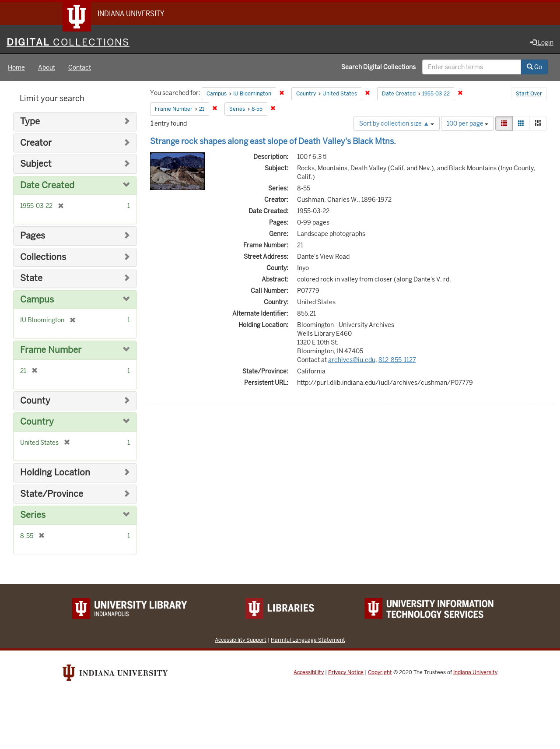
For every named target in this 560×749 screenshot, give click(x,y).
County (35, 401)
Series (33, 515)
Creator (36, 143)
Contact (80, 67)
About (47, 67)
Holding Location (55, 473)
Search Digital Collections (378, 67)
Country (37, 422)
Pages (33, 236)
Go (534, 67)
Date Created (47, 185)
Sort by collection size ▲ (397, 123)
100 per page (467, 123)
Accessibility (309, 672)
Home (16, 67)
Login (542, 42)
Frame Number (51, 350)
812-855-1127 (397, 360)
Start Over (529, 94)
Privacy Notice (346, 672)
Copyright (380, 672)
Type (30, 121)
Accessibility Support (241, 640)
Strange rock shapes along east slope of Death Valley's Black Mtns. (273, 141)
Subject (36, 164)
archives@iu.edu (352, 360)
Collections (43, 257)
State (31, 278)
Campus (37, 300)
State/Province (52, 494)
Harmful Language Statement (308, 640)
